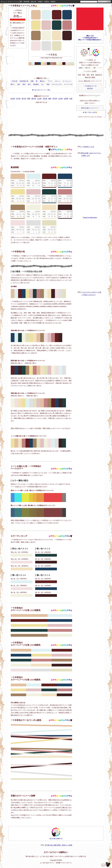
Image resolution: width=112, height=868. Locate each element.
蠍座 (50, 99)
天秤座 (45, 99)
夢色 (24, 84)
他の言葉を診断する (56, 833)
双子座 (24, 99)
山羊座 (60, 99)
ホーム (3, 2)
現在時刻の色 (24, 81)
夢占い (13, 84)
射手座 (55, 99)
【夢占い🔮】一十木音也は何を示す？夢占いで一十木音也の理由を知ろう (90, 38)
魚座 (71, 99)
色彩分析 (33, 2)
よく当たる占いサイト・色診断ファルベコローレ (56, 863)
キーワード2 (68, 84)
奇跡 (48, 84)
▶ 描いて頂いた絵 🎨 (90, 112)
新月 (29, 84)
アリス (50, 81)
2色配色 (40, 2)
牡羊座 (13, 99)
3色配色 (47, 2)
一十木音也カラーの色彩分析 (90, 87)
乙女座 (39, 99)
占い (43, 84)
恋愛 (32, 81)
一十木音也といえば (87, 147)
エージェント (67, 81)
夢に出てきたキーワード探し (41, 90)
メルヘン (57, 81)
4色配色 (53, 2)
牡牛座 (18, 99)
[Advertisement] (41, 72)
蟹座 (29, 99)
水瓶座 (66, 99)
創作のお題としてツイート (90, 108)
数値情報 (27, 2)
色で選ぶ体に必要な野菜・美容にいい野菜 (58, 845)
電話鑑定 (36, 84)
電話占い (43, 81)
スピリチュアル (57, 84)
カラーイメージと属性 (15, 2)
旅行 (19, 84)
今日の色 (14, 81)
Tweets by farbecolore (90, 217)
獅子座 (34, 99)
